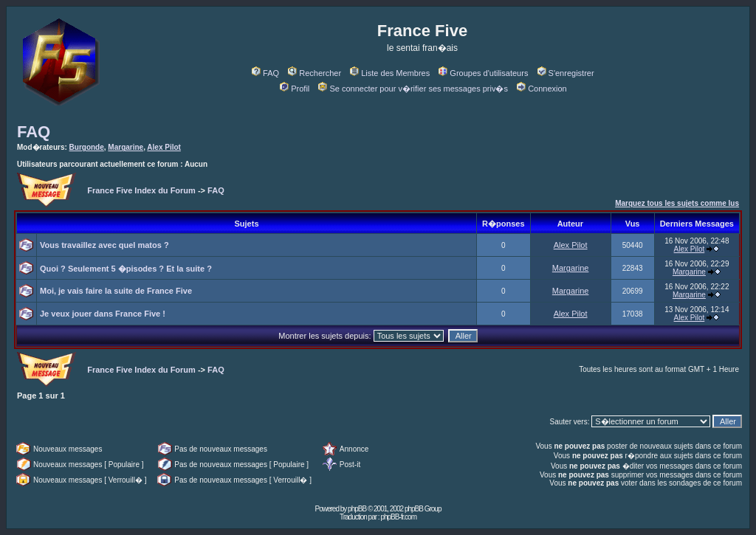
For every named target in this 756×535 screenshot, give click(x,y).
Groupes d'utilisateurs (483, 73)
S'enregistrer (566, 73)
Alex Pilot (164, 147)
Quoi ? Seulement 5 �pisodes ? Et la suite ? (126, 269)
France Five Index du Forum (141, 190)
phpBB (357, 509)
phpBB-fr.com (398, 517)
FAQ (265, 73)
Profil (295, 89)
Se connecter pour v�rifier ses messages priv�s (413, 89)
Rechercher (315, 73)
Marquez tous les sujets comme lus (677, 203)
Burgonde (87, 147)
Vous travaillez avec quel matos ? (104, 245)
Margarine (126, 147)
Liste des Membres (390, 73)
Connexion (542, 89)
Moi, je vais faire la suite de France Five (116, 291)
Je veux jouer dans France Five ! (103, 314)
